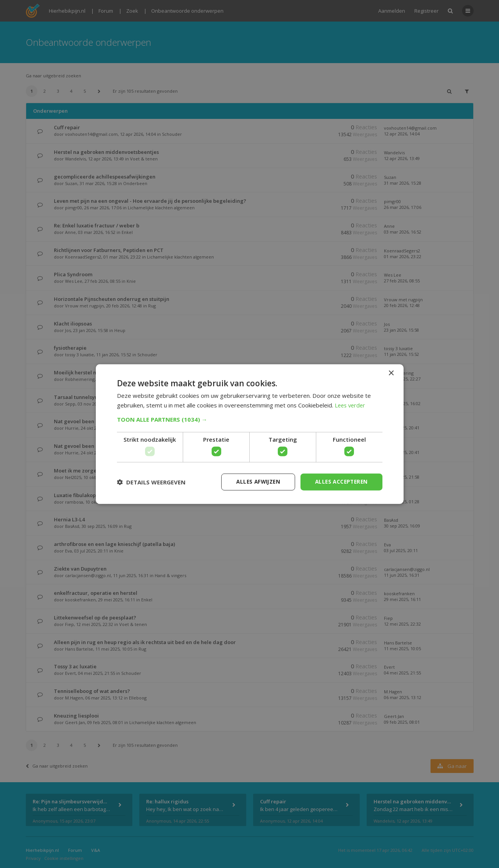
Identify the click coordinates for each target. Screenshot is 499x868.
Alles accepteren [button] (340, 482)
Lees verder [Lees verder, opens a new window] (351, 405)
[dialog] (249, 434)
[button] (250, 419)
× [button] (391, 373)
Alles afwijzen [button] (254, 482)
